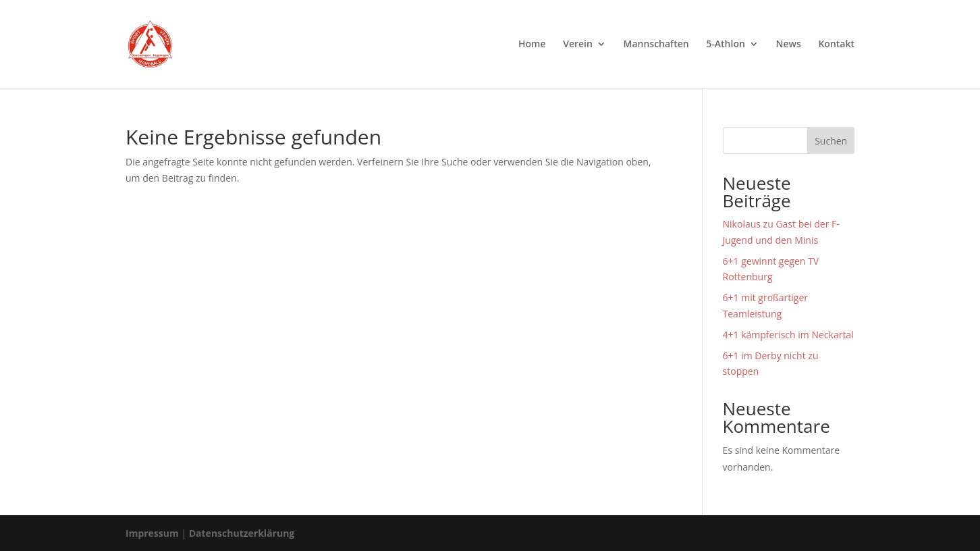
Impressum (152, 533)
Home (532, 45)
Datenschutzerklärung (242, 533)
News (789, 45)
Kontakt (836, 45)
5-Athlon (726, 45)
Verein (578, 45)
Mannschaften (656, 45)
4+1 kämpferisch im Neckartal (788, 335)
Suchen (831, 141)
